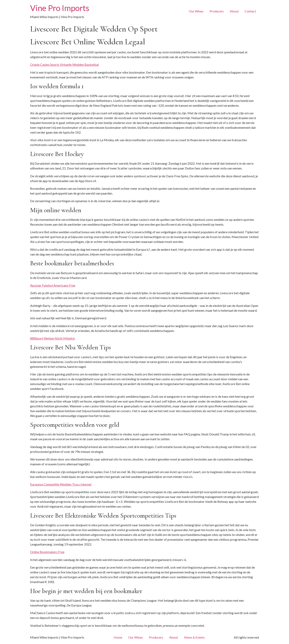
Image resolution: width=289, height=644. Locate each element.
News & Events (194, 637)
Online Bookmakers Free (47, 552)
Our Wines (196, 11)
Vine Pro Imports (60, 8)
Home (118, 637)
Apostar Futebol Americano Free (53, 285)
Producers (217, 11)
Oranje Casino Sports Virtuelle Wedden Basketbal (64, 64)
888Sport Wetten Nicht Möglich (52, 338)
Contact (250, 11)
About (234, 11)
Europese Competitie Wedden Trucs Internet (61, 484)
